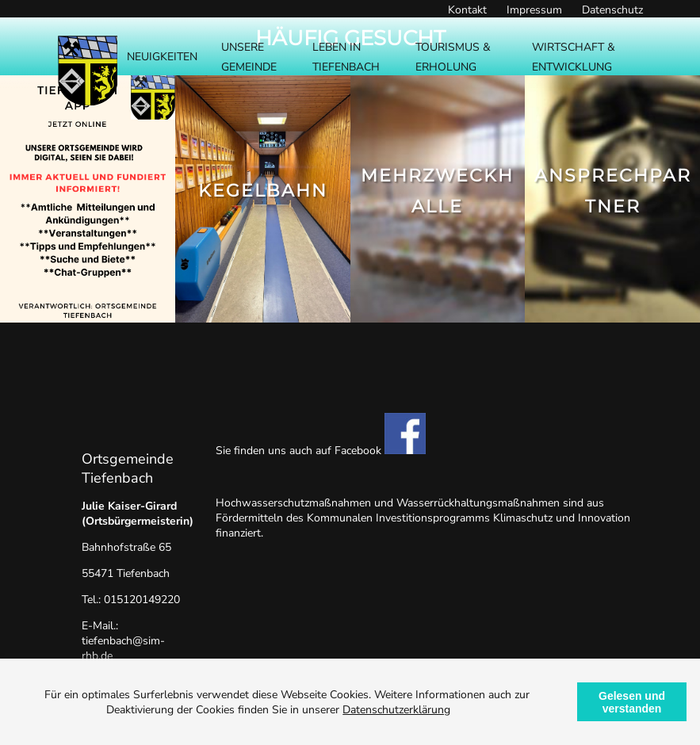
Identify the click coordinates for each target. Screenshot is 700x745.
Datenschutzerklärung (396, 710)
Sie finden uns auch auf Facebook (321, 451)
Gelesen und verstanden (632, 702)
